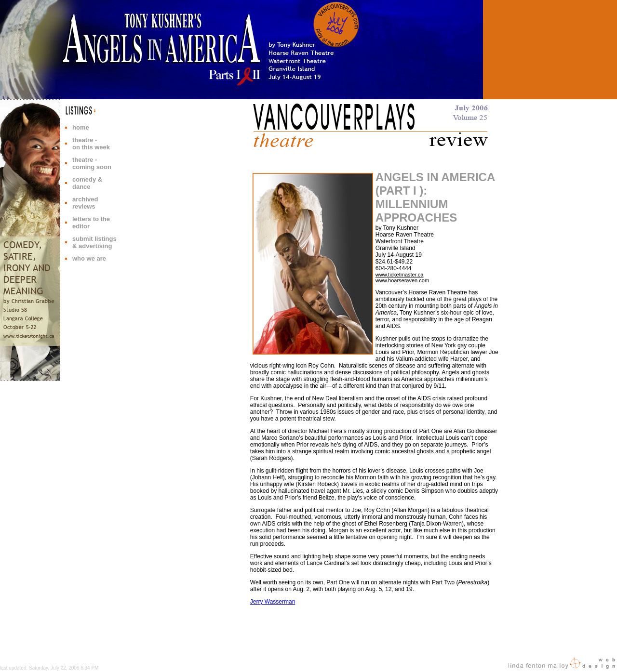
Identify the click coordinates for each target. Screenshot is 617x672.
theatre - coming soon (92, 163)
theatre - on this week (91, 144)
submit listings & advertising (94, 242)
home (81, 127)
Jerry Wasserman (273, 602)
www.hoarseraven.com (402, 280)
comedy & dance (87, 183)
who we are (89, 258)
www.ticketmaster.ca (400, 275)
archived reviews (85, 203)
